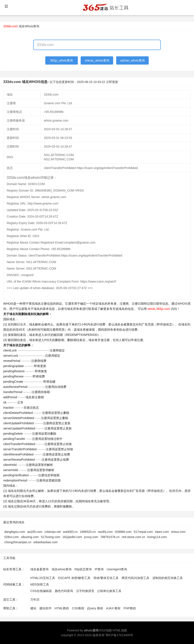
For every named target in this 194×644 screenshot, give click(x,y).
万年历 (35, 600)
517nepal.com (143, 532)
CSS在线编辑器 (41, 591)
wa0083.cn (70, 532)
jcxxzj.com (91, 537)
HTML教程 (62, 608)
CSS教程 (78, 608)
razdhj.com (105, 532)
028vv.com (12, 537)
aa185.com (35, 532)
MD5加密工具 (40, 584)
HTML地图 (120, 630)
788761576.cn (110, 537)
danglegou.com (15, 532)
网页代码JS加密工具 (135, 578)
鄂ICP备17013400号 (119, 635)
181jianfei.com (72, 537)
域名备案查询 (39, 569)
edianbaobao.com (46, 542)
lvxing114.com (157, 537)
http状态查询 (83, 569)
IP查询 (99, 569)
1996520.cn (88, 532)
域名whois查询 (62, 569)
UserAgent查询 (117, 569)
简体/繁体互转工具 (106, 578)
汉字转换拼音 (85, 591)
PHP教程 (130, 608)
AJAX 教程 (113, 608)
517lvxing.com (51, 537)
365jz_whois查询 (61, 60)
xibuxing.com (30, 537)
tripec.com (162, 532)
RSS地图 (106, 630)
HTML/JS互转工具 (43, 578)
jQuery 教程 (95, 608)
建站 (33, 608)
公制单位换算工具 (109, 591)
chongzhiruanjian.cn (18, 542)
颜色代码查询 (64, 591)
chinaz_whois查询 (97, 60)
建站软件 (46, 608)
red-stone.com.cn (133, 537)
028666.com (123, 532)
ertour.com (178, 532)
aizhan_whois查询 (133, 60)
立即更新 (112, 82)
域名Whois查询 (29, 26)
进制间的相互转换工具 (168, 578)
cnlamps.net (53, 532)
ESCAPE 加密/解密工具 (74, 578)
